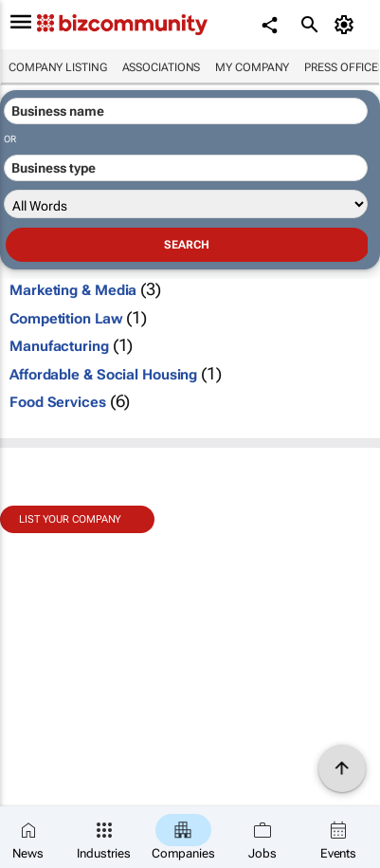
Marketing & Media (73, 290)
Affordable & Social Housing (103, 375)
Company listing (58, 67)
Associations (162, 67)
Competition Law (66, 319)
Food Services (58, 402)
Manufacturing (59, 346)
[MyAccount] (347, 25)
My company (252, 67)
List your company (70, 519)
